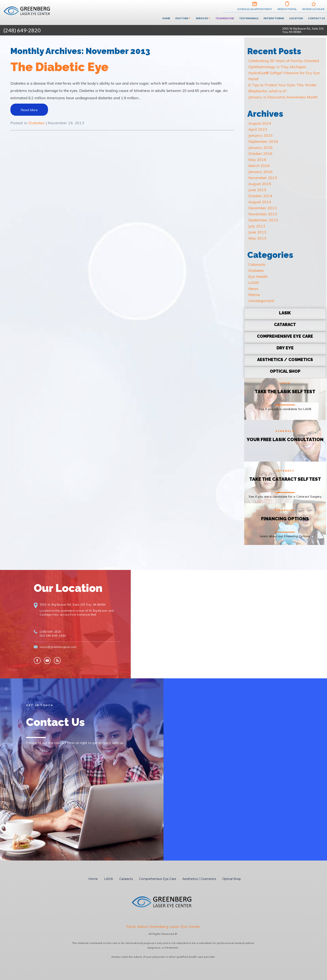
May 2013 (257, 238)
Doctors (182, 18)
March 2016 (259, 166)
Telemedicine (225, 18)
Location (296, 18)
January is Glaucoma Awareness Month (283, 97)
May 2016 (257, 160)
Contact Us (316, 18)
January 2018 (260, 147)
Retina (254, 295)
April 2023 (258, 129)
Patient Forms (274, 18)
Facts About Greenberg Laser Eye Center (163, 927)
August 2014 (260, 202)
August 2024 (260, 123)
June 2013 (257, 232)
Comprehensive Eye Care (158, 879)
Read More (29, 110)
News (253, 289)
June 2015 (257, 190)
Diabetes (36, 123)
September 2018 (263, 141)
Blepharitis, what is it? (267, 91)
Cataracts (257, 264)
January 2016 (260, 172)
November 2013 (263, 214)
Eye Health (258, 277)
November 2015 (263, 178)
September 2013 (263, 220)
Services (202, 18)
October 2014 (260, 196)
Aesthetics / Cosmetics (199, 879)
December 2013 (263, 208)
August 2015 (260, 184)
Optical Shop (232, 879)
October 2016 (260, 154)
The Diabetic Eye (59, 67)
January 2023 (260, 135)
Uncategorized (261, 301)
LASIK (254, 283)
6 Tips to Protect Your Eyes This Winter (283, 85)
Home (166, 18)
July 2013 (257, 226)
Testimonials (249, 18)
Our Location (68, 588)
